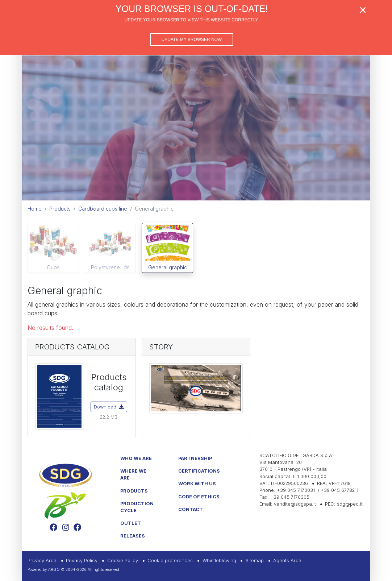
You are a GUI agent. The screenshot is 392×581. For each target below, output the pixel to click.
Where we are (133, 474)
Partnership (195, 458)
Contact (191, 509)
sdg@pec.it (350, 504)
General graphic (168, 267)
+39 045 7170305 (290, 497)
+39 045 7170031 (296, 490)
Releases (133, 536)
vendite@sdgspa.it (295, 504)
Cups (53, 267)
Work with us (197, 484)
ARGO (54, 569)
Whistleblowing (219, 561)
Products (134, 491)
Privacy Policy (82, 561)
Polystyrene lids (110, 267)
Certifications (199, 471)
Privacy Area (42, 561)
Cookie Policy (123, 561)
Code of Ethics (199, 497)
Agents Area (287, 561)
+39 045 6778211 (339, 490)
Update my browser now (192, 40)
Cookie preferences (170, 561)
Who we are (136, 458)
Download (109, 407)
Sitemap (255, 561)
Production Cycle (137, 507)
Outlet (131, 523)
